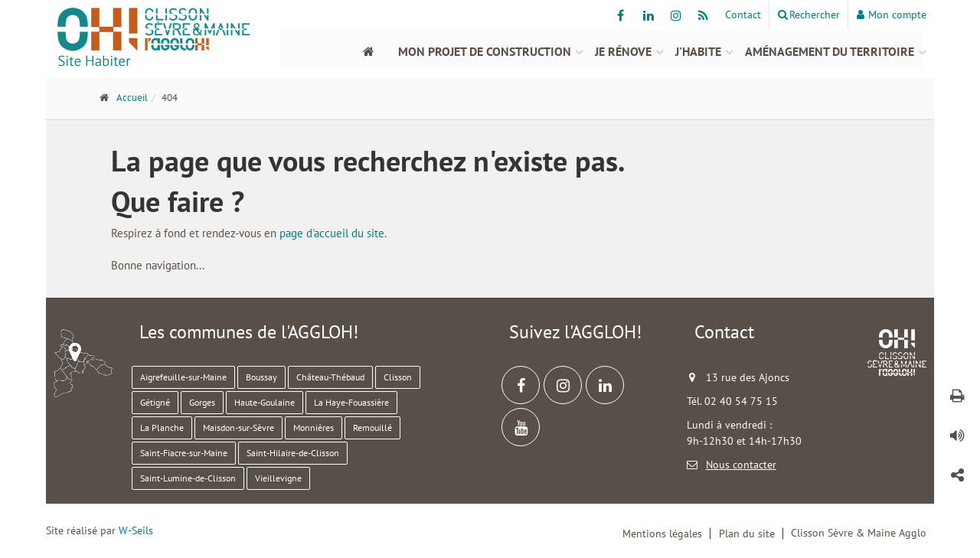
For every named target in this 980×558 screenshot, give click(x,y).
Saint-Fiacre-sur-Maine (184, 453)
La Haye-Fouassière (351, 402)
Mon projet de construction (485, 51)
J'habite (698, 51)
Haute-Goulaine (265, 402)
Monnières (314, 427)
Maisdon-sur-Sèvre (238, 427)
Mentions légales (662, 534)
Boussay (261, 377)
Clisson (398, 377)
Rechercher (809, 15)
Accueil (132, 98)
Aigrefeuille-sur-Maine (183, 377)
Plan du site (747, 534)
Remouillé (372, 427)
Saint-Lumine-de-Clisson (188, 478)
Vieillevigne (278, 478)
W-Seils (136, 530)
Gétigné (155, 402)
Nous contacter (741, 465)
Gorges (202, 402)
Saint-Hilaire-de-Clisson (293, 453)
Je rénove (623, 51)
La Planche (162, 427)
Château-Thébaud (330, 377)
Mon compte (892, 15)
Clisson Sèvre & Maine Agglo (859, 533)
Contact (743, 15)
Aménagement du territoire (830, 51)
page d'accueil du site (332, 233)
